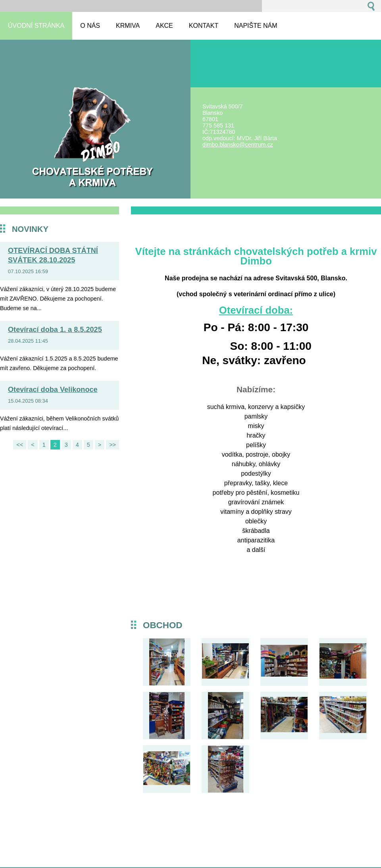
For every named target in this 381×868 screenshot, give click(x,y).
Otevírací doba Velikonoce (53, 390)
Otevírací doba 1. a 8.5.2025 (55, 330)
